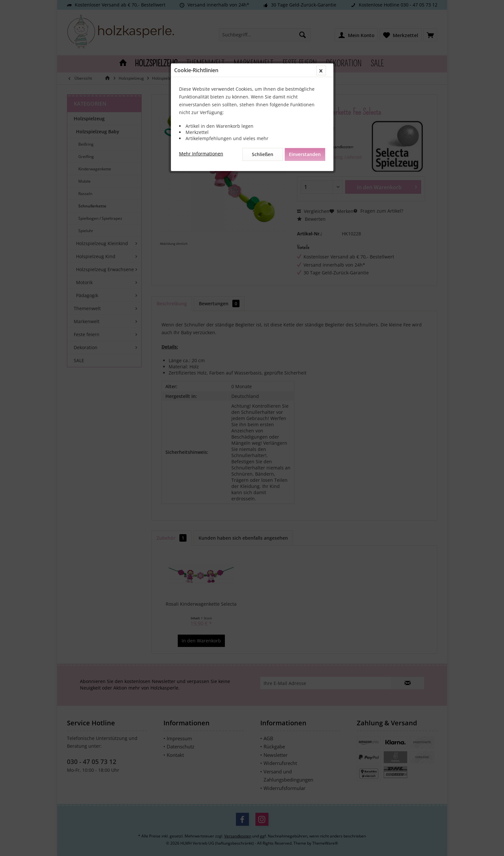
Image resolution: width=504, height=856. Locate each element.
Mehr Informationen (201, 154)
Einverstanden (305, 154)
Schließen (263, 154)
